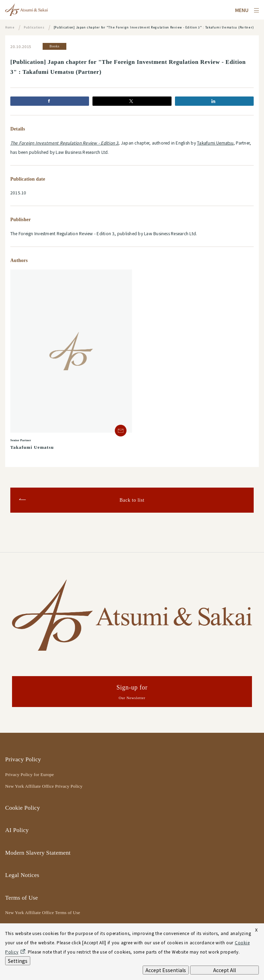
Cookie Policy (23, 808)
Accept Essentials (166, 970)
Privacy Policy (23, 759)
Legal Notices (22, 875)
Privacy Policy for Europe (30, 774)
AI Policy (17, 830)
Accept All (224, 970)
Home (10, 27)
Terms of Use (21, 898)
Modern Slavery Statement (38, 853)
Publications (34, 27)
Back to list (132, 500)
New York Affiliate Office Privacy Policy (44, 786)
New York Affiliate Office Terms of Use (43, 913)
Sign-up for (132, 693)
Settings (18, 961)
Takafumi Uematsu (215, 143)
